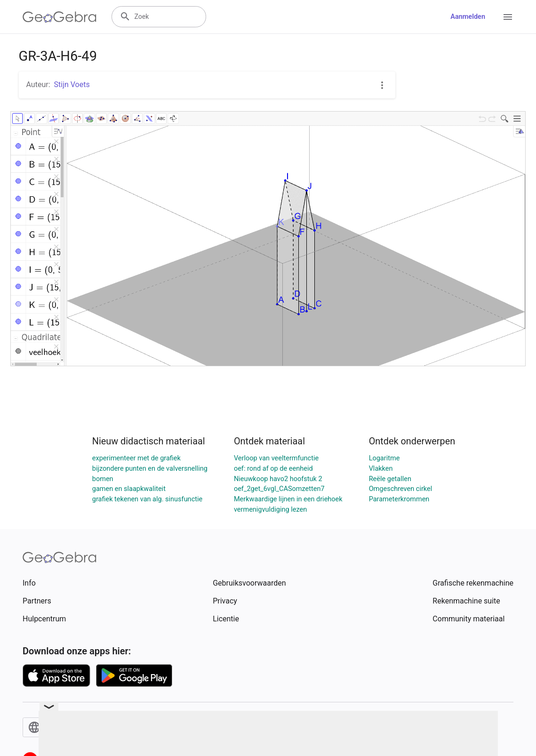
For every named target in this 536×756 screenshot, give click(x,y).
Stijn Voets (72, 84)
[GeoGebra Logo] (60, 17)
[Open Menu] (508, 17)
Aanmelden (468, 17)
